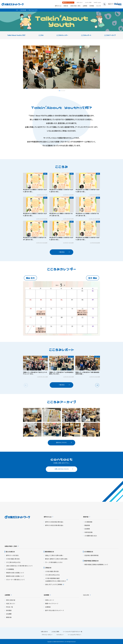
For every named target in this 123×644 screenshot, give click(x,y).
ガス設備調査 (10, 569)
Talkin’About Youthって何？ (16, 35)
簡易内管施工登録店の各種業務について (96, 564)
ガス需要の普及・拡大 (91, 536)
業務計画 (9, 617)
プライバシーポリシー (47, 635)
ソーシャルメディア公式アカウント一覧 (73, 632)
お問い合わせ (80, 2)
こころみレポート (86, 35)
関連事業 (87, 525)
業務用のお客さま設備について (15, 576)
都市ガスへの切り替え (12, 555)
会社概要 (9, 614)
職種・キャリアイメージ (52, 603)
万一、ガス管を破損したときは (54, 562)
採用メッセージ (50, 600)
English (99, 2)
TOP (17, 10)
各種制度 (48, 607)
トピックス (99, 6)
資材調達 (9, 610)
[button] (58, 91)
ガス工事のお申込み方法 (13, 562)
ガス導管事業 (88, 522)
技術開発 (87, 529)
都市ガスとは (58, 6)
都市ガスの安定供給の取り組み (54, 522)
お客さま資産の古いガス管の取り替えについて (19, 566)
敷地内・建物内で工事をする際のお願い (57, 559)
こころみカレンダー (62, 35)
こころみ (41, 35)
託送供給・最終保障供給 (92, 555)
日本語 (95, 2)
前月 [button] (33, 278)
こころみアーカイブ (110, 35)
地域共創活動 (23, 10)
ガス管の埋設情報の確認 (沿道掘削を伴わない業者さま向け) (56, 580)
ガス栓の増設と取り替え (13, 559)
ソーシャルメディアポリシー (75, 635)
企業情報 (85, 6)
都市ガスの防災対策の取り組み (54, 525)
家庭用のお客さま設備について (15, 573)
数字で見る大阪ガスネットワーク (55, 610)
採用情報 (92, 6)
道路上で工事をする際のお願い (54, 555)
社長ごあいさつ (11, 603)
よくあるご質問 (88, 2)
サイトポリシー (60, 635)
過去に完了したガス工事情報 (54, 584)
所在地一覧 (9, 607)
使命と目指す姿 (11, 600)
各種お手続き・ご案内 (75, 6)
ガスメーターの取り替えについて (15, 580)
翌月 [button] (90, 278)
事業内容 (66, 6)
